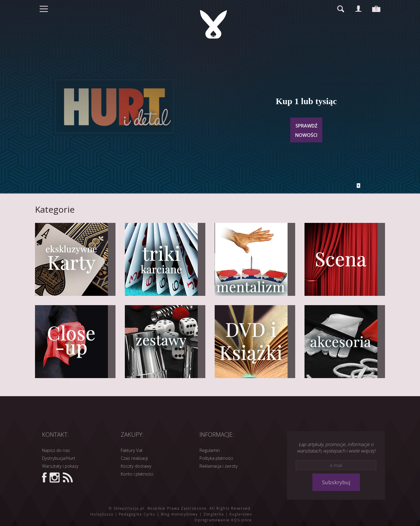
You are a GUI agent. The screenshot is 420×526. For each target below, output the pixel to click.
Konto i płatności (137, 474)
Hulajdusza (102, 514)
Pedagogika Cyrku (137, 514)
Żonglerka (214, 514)
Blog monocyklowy (180, 514)
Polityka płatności (216, 458)
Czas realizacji (134, 458)
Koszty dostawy (136, 466)
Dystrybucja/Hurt (59, 458)
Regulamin (210, 450)
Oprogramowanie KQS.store (223, 520)
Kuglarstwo (241, 514)
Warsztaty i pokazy (60, 466)
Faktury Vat (132, 450)
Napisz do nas (56, 450)
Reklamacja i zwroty (219, 466)
